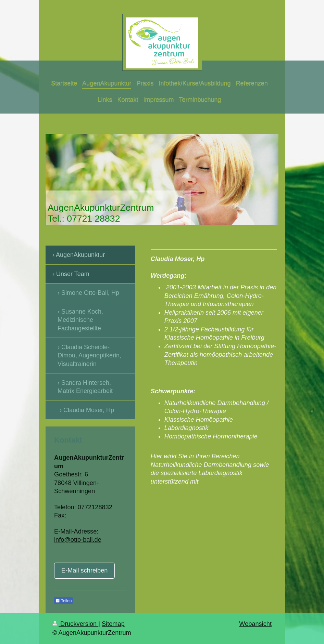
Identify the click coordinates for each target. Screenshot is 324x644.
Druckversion (75, 624)
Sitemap (113, 624)
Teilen (64, 601)
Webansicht (255, 624)
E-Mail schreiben (84, 570)
